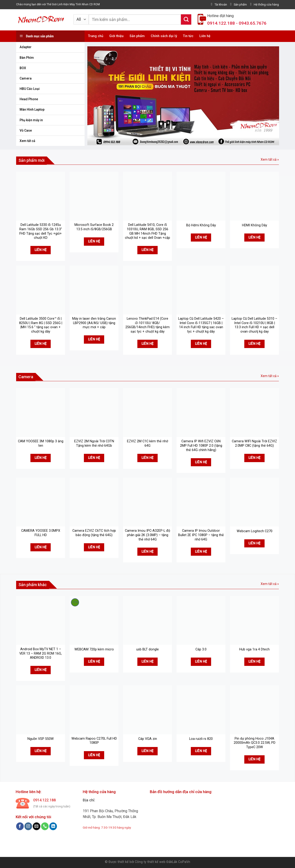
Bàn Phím (27, 58)
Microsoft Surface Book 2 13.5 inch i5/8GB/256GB (94, 227)
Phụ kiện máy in (31, 120)
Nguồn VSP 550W (41, 739)
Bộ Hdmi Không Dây (201, 225)
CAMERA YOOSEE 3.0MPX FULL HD (41, 533)
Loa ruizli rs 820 (201, 739)
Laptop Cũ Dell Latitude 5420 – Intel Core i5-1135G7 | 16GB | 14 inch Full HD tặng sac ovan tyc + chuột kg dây (201, 325)
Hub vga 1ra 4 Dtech (254, 649)
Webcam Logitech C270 (255, 531)
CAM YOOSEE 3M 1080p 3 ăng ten (41, 443)
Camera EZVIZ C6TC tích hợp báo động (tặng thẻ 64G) (94, 533)
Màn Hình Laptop (32, 109)
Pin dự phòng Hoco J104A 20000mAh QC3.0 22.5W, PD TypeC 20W (255, 743)
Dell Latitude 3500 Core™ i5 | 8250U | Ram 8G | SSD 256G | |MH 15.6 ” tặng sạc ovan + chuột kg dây (41, 325)
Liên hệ (205, 36)
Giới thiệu (116, 36)
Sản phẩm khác (33, 585)
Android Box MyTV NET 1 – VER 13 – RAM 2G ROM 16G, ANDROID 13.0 (41, 653)
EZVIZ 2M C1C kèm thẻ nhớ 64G (147, 443)
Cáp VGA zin (148, 739)
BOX (23, 68)
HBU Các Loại (30, 89)
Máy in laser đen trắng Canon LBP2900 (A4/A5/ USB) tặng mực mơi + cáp (94, 323)
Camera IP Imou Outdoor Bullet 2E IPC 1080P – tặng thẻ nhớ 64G (201, 535)
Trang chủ (96, 36)
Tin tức (188, 36)
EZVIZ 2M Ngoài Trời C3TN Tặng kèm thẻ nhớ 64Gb (94, 443)
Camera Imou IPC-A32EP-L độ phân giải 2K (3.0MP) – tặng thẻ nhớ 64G (147, 535)
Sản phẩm (137, 36)
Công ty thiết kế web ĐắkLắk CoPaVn (162, 862)
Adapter (26, 47)
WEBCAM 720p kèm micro (94, 649)
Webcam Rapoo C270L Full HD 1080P (94, 741)
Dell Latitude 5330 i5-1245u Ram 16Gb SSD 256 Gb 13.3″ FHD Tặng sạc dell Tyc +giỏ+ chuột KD (41, 231)
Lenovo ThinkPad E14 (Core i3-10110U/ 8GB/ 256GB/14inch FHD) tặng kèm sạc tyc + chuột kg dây (147, 325)
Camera (26, 78)
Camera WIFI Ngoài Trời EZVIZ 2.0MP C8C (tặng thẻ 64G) (254, 443)
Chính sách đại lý (164, 36)
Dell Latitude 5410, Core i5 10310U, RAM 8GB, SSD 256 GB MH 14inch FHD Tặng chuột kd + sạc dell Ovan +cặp (147, 231)
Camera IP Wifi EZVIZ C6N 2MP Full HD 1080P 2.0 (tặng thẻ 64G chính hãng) (201, 446)
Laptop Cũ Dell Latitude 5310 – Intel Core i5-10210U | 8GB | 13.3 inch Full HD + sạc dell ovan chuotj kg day (254, 325)
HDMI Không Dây (255, 225)
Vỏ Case (26, 130)
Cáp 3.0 (201, 649)
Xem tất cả (27, 141)
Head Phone (29, 99)
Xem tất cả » (270, 159)
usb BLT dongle (147, 649)
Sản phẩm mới (31, 160)
